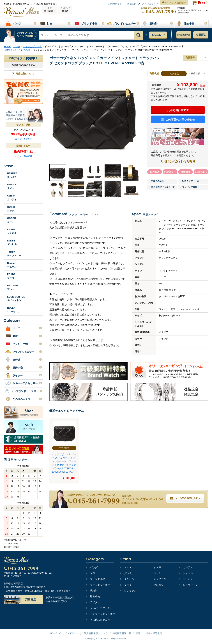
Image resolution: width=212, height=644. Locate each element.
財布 (91, 573)
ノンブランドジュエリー (102, 614)
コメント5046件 (23, 139)
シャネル (186, 573)
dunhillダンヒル (10, 243)
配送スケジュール (190, 181)
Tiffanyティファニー (12, 254)
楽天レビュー (23, 146)
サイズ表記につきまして (162, 187)
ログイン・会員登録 (174, 3)
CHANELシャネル (10, 231)
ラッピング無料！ (190, 187)
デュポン (186, 579)
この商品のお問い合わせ (178, 119)
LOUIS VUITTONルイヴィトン (14, 299)
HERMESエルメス (10, 175)
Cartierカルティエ (11, 198)
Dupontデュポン (10, 265)
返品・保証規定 (154, 633)
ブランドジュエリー (99, 585)
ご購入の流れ (156, 181)
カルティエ (187, 567)
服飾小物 (93, 596)
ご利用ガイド (115, 4)
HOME (54, 633)
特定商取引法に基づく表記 (126, 633)
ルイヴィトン (189, 585)
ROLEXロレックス (11, 310)
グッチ (126, 573)
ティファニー (159, 579)
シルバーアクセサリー (101, 608)
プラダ (126, 585)
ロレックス (129, 591)
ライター (93, 602)
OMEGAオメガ (10, 186)
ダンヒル (127, 579)
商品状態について (199, 73)
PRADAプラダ (10, 276)
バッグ (92, 567)
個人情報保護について (96, 633)
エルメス (127, 567)
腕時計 (92, 591)
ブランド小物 (96, 579)
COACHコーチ (10, 220)
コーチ (155, 573)
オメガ (155, 567)
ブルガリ (157, 585)
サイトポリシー (71, 633)
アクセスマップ (150, 4)
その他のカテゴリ (98, 620)
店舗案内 (132, 4)
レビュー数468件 (23, 156)
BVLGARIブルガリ (11, 287)
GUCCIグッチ (9, 209)
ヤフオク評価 (23, 125)
